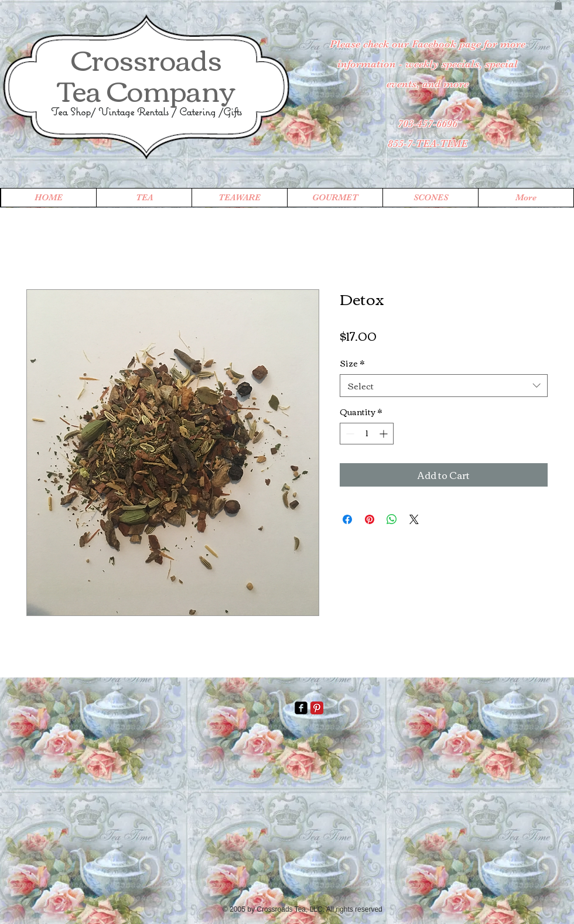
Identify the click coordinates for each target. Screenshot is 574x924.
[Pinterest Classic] (317, 708)
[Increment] (385, 434)
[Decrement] (349, 434)
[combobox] (444, 386)
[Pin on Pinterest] (370, 519)
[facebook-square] (301, 708)
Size (352, 364)
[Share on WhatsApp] (392, 519)
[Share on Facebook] (347, 519)
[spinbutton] (367, 434)
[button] (558, 5)
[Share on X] (414, 519)
